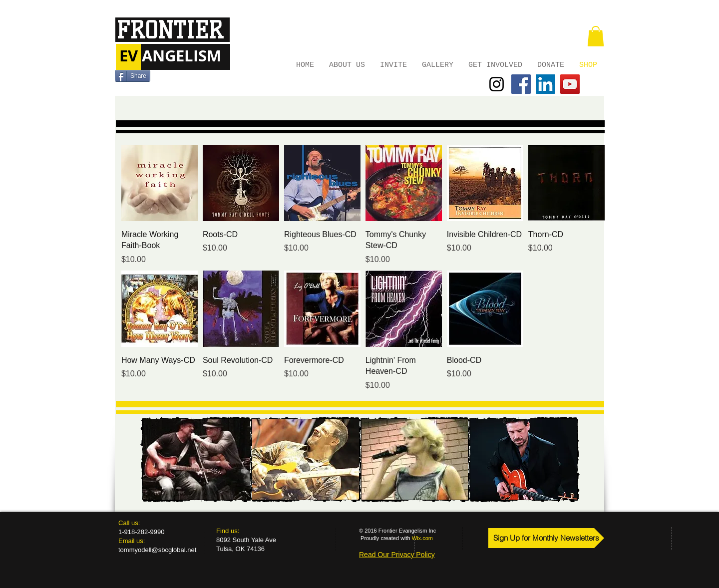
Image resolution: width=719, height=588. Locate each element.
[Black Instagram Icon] (497, 84)
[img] (196, 459)
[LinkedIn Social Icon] (545, 84)
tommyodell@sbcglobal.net (157, 550)
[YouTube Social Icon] (570, 84)
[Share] (133, 76)
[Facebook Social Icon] (521, 84)
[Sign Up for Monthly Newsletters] (546, 538)
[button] (596, 36)
